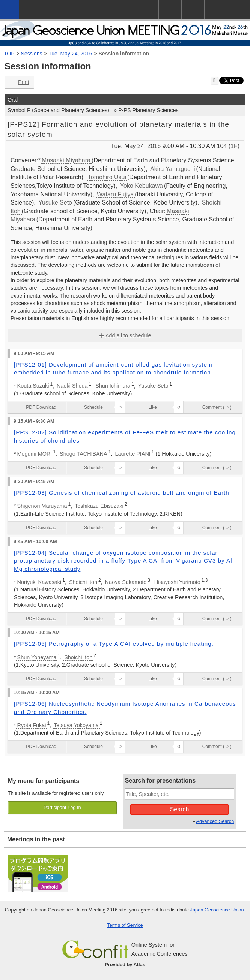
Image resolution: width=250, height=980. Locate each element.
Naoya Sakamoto (126, 582)
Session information (124, 54)
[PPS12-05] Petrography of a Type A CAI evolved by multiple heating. (114, 644)
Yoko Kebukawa (142, 186)
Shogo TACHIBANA (84, 454)
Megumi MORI (35, 454)
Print (19, 82)
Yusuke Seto (55, 203)
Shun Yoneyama (37, 657)
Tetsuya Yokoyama (76, 725)
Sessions (32, 54)
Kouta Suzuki (33, 386)
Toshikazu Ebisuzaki (99, 506)
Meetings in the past (36, 839)
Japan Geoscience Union (217, 910)
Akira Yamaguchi (172, 169)
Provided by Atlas (125, 964)
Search (180, 809)
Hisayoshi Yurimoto (177, 582)
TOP (9, 54)
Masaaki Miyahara (66, 160)
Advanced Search (215, 821)
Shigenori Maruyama (42, 506)
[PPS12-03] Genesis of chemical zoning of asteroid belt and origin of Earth (122, 493)
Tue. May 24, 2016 (70, 54)
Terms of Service (125, 925)
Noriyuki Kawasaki (39, 582)
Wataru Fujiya (115, 194)
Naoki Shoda (72, 386)
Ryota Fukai (32, 725)
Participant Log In (62, 807)
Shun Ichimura (113, 386)
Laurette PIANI (133, 454)
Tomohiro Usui (107, 177)
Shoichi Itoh (83, 582)
